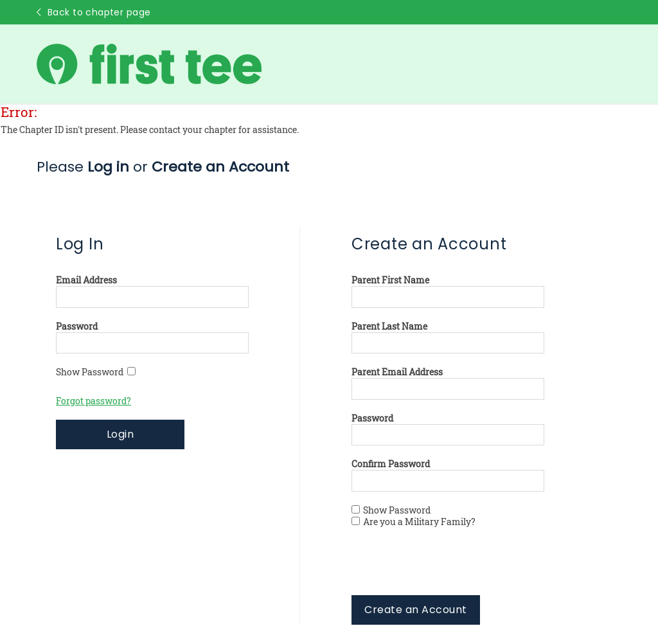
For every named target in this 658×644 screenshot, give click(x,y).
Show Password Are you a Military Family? (413, 516)
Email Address (86, 280)
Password (77, 326)
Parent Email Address (397, 372)
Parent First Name (390, 280)
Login (120, 434)
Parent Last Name (389, 326)
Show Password (96, 372)
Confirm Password (391, 464)
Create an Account (415, 610)
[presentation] (449, 570)
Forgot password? (93, 401)
